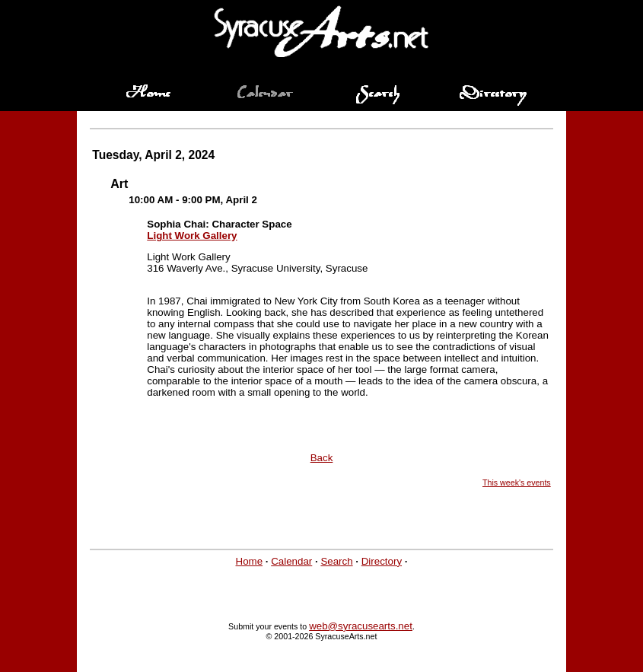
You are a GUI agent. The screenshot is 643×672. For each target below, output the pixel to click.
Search (336, 561)
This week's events (517, 483)
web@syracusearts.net (361, 626)
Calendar (291, 561)
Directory (382, 561)
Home (250, 561)
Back (322, 458)
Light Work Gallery (192, 236)
